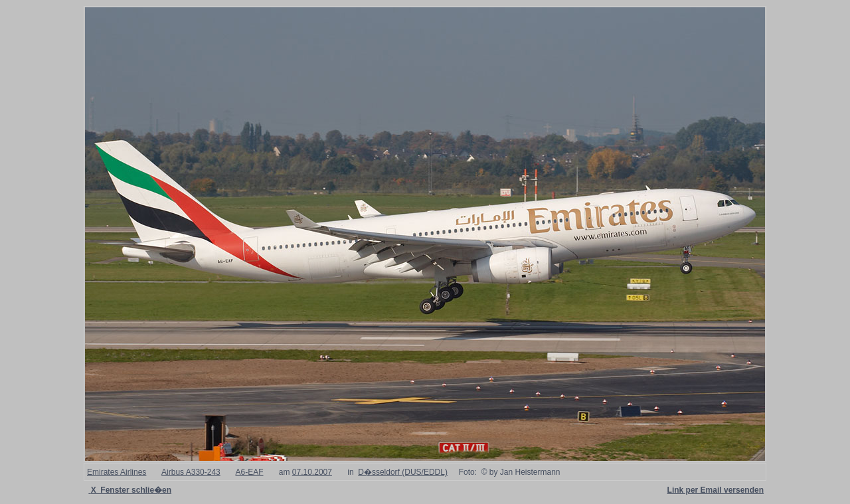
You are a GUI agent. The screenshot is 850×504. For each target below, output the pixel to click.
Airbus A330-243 (191, 472)
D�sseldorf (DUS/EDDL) (403, 472)
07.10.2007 (312, 472)
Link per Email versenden (716, 490)
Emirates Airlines (117, 472)
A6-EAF (249, 472)
